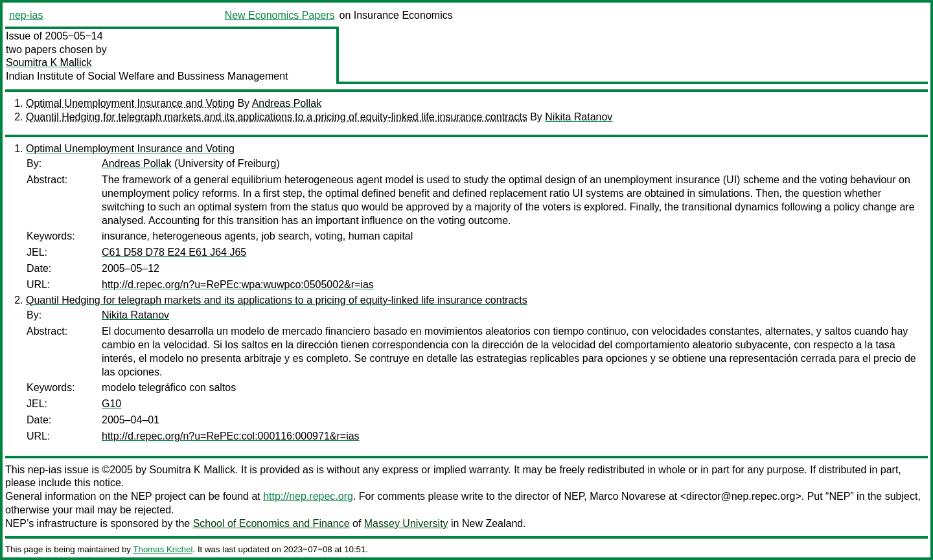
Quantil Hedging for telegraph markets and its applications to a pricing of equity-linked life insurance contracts (277, 117)
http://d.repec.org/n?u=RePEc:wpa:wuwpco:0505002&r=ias (238, 285)
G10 (111, 404)
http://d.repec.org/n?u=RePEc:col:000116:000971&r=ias (231, 436)
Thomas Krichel (163, 549)
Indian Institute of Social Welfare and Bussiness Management (147, 76)
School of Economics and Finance (271, 523)
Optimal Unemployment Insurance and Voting (130, 103)
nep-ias (26, 15)
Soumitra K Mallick (49, 62)
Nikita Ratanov (579, 117)
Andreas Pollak (287, 103)
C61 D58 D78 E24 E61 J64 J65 (174, 252)
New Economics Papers (280, 15)
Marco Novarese (628, 496)
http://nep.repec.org (308, 496)
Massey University (406, 523)
